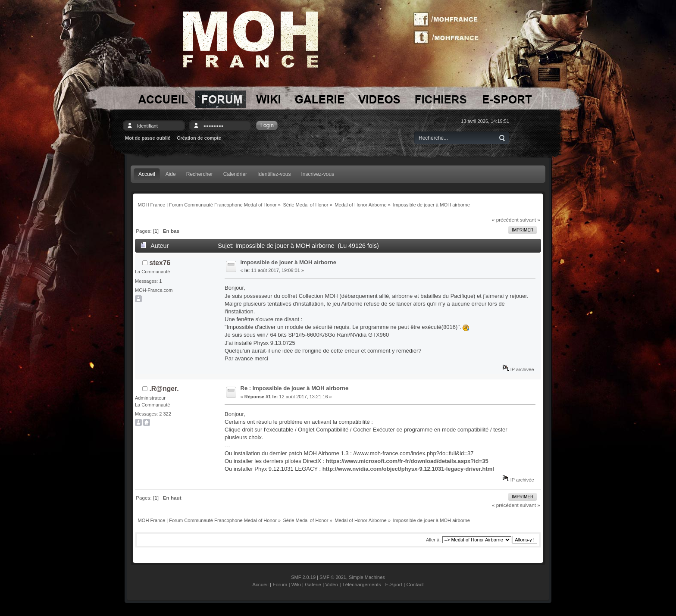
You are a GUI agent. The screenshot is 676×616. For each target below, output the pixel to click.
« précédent (505, 220)
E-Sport (394, 584)
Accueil (260, 584)
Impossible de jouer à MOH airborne (289, 262)
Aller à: (433, 540)
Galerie (313, 584)
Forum (280, 584)
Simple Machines (367, 577)
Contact (415, 584)
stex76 (160, 263)
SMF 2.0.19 (303, 577)
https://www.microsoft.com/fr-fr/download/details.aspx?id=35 (407, 461)
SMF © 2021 (333, 577)
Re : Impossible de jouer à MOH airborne (295, 388)
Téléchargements (362, 584)
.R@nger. (164, 389)
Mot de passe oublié (148, 138)
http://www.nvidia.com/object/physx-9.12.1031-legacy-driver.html (408, 469)
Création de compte (199, 138)
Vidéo (332, 584)
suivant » (530, 220)
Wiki (296, 584)
